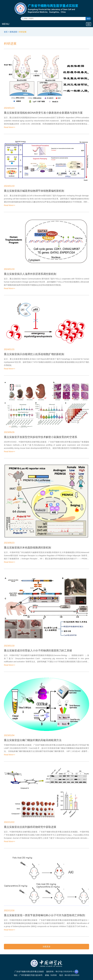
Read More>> (10, 127)
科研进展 (23, 32)
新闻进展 (13, 32)
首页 (6, 32)
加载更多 (47, 947)
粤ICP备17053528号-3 (65, 972)
